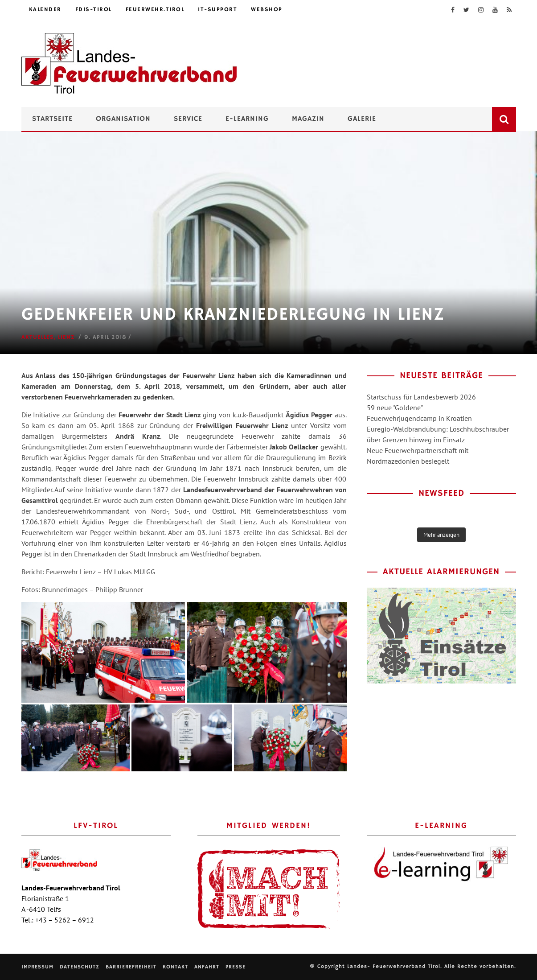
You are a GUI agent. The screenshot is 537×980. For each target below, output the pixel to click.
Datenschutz (80, 967)
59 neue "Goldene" (395, 408)
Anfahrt (207, 967)
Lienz (66, 337)
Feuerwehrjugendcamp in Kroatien (419, 418)
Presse (236, 967)
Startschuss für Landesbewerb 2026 (421, 397)
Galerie (362, 119)
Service (188, 119)
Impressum (37, 967)
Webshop (267, 10)
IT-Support (217, 10)
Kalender (45, 10)
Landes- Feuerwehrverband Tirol (394, 966)
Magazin (308, 119)
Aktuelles (38, 337)
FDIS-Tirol (94, 10)
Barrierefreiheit (131, 967)
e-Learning (247, 119)
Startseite (52, 119)
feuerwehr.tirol (155, 10)
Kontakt (175, 967)
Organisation (123, 119)
